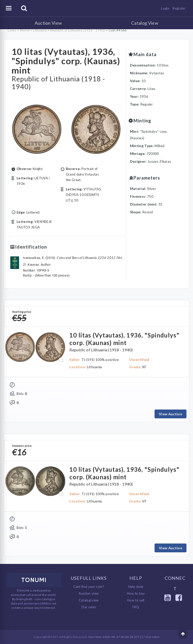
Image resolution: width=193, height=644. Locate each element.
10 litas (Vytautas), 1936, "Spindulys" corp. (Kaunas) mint (66, 61)
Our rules (89, 607)
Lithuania (40, 30)
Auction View (48, 23)
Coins (12, 30)
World (25, 30)
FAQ (136, 607)
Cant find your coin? (89, 587)
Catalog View (145, 23)
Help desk (136, 587)
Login (165, 8)
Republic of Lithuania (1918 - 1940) (78, 30)
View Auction (171, 414)
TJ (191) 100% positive (100, 360)
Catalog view (89, 600)
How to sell (136, 600)
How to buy (136, 593)
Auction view (89, 593)
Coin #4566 (118, 30)
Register (179, 8)
